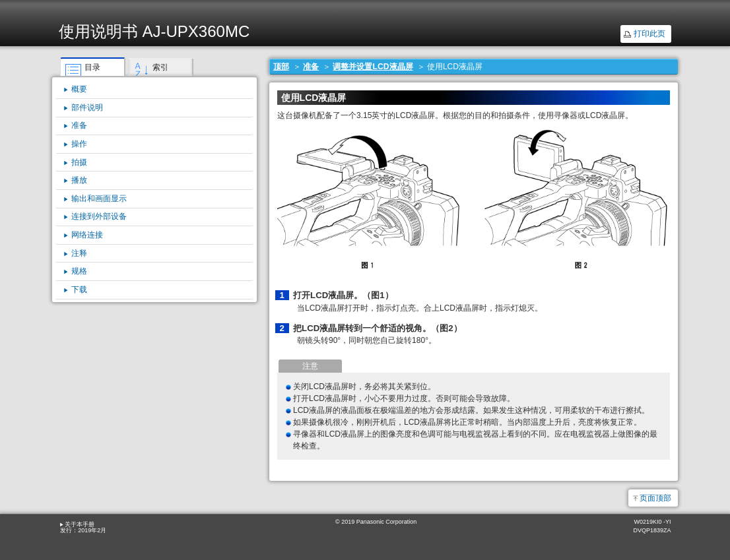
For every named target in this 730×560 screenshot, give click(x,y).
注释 (79, 253)
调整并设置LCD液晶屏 (373, 67)
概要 (79, 89)
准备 (311, 67)
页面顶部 (655, 498)
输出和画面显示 (99, 199)
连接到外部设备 (99, 216)
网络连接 (87, 235)
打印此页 (649, 34)
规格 (79, 271)
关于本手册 (80, 524)
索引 (160, 67)
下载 (79, 290)
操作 (79, 144)
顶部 (281, 67)
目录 (92, 67)
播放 (79, 180)
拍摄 (79, 162)
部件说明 (87, 108)
